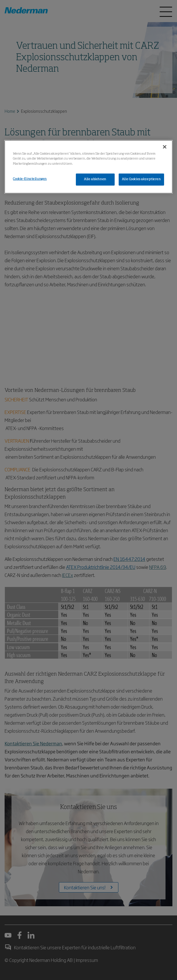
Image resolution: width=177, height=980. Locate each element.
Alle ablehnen (95, 179)
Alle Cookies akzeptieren (141, 179)
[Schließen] (165, 147)
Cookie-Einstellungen (30, 179)
